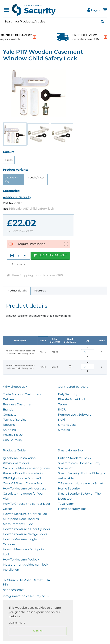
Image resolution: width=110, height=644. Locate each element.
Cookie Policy (13, 440)
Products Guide (14, 450)
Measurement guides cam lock (26, 565)
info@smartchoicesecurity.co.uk (26, 596)
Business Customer (17, 404)
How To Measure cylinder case (25, 488)
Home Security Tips (72, 509)
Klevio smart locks (16, 463)
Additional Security (17, 197)
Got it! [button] (38, 631)
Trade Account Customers (22, 394)
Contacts (10, 415)
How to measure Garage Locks (25, 534)
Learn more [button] (17, 623)
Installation (11, 570)
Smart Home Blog (71, 450)
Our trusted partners (73, 387)
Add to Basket (50, 255)
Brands (8, 409)
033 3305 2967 (13, 590)
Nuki (61, 420)
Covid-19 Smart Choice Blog (23, 483)
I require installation (31, 244)
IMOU (62, 409)
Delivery (9, 399)
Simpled (64, 430)
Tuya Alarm (66, 504)
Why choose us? (15, 387)
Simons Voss (67, 425)
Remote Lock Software (75, 415)
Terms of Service (15, 420)
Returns (9, 425)
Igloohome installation (19, 458)
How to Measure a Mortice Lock (26, 514)
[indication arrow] (5, 37)
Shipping (10, 430)
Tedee (62, 404)
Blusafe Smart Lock (72, 399)
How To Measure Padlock (21, 559)
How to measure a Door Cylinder (27, 529)
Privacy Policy (13, 435)
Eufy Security (68, 394)
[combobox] (55, 21)
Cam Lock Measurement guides (26, 468)
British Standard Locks (74, 458)
